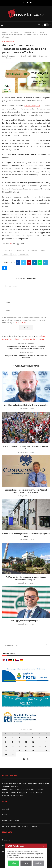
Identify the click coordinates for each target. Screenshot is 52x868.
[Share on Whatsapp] (40, 263)
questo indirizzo (20, 322)
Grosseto (15, 32)
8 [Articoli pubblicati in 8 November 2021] (6, 742)
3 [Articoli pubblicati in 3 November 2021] (19, 738)
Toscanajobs (24, 254)
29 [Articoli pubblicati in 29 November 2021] (6, 754)
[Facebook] (21, 3)
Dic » (29, 759)
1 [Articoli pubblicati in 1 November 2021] (6, 738)
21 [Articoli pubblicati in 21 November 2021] (46, 746)
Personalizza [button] (38, 863)
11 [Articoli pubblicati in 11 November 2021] (26, 742)
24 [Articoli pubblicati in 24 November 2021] (19, 750)
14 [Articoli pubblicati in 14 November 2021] (46, 742)
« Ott (23, 759)
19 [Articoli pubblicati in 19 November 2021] (33, 746)
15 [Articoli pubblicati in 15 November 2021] (6, 746)
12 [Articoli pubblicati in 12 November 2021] (33, 742)
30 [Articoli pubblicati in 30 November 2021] (12, 754)
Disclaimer (6, 840)
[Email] (31, 3)
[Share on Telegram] (45, 263)
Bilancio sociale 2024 (11, 821)
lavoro (43, 250)
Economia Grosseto (29, 32)
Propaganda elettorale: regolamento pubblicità (21, 826)
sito (14, 254)
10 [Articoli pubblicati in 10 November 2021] (19, 742)
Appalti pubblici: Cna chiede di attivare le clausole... (26, 405)
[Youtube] (27, 3)
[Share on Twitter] (23, 263)
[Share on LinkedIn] (34, 263)
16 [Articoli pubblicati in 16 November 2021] (12, 746)
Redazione (12, 56)
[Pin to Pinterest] (29, 263)
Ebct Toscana (32, 250)
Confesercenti (9, 250)
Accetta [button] (14, 863)
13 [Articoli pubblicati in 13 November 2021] (40, 742)
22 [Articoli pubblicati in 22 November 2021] (6, 750)
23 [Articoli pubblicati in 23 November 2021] (12, 750)
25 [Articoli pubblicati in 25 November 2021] (26, 750)
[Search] (39, 25)
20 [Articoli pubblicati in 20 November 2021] (40, 746)
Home (4, 32)
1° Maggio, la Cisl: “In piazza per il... (26, 621)
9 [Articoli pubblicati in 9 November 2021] (12, 742)
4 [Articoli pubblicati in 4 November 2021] (26, 738)
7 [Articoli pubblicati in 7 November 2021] (46, 738)
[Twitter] (24, 3)
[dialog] (26, 856)
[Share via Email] (5, 268)
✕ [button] (44, 847)
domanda (21, 250)
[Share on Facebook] (18, 263)
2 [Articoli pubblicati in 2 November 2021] (12, 738)
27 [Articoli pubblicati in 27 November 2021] (40, 750)
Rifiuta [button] (26, 863)
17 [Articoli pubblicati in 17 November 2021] (19, 746)
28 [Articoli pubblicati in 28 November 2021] (46, 750)
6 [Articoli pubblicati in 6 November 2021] (40, 738)
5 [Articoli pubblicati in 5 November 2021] (33, 738)
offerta (6, 254)
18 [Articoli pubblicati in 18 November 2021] (26, 746)
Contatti (5, 809)
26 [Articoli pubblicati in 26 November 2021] (33, 750)
